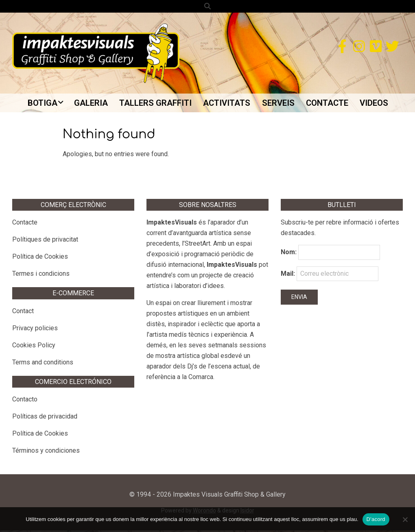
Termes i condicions (41, 276)
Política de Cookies (40, 258)
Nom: (289, 254)
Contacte (25, 224)
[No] (405, 519)
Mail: (330, 275)
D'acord (376, 519)
